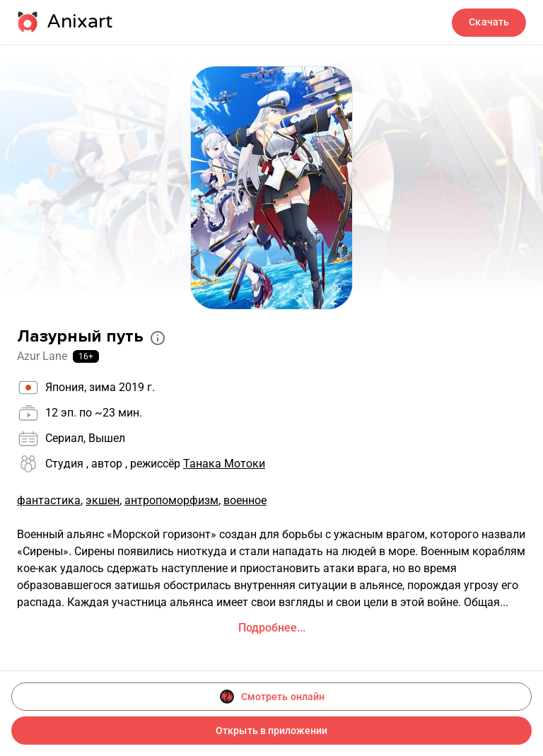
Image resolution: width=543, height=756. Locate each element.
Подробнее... (272, 628)
